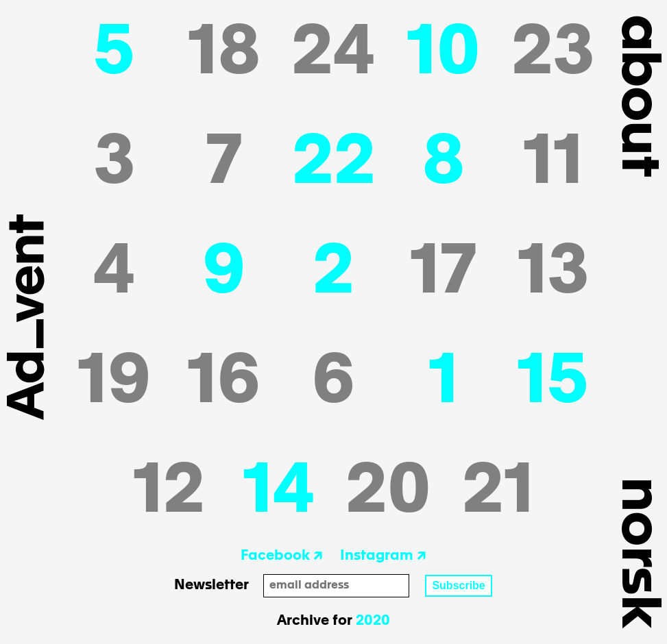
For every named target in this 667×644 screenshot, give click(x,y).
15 (553, 384)
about (637, 95)
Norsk (637, 552)
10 (444, 55)
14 (279, 493)
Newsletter (211, 586)
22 (334, 164)
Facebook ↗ (282, 556)
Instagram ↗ (383, 556)
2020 (373, 621)
